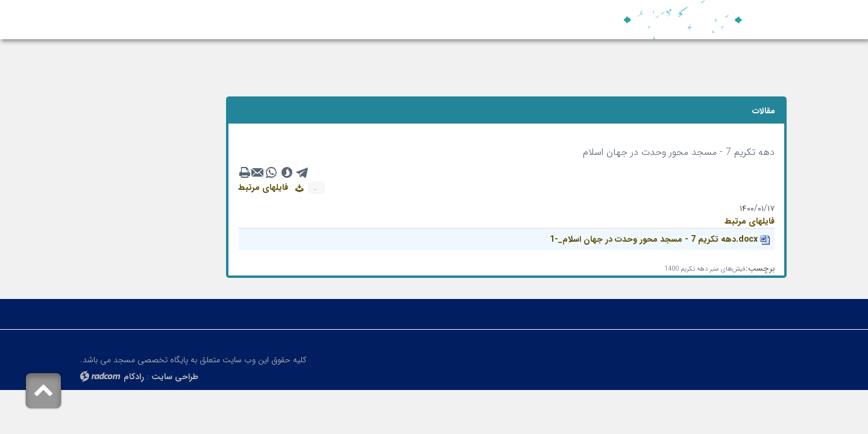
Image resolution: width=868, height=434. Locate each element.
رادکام (134, 377)
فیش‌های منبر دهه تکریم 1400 (705, 269)
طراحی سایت (175, 377)
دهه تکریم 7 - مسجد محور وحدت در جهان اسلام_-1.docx (654, 239)
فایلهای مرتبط (271, 187)
